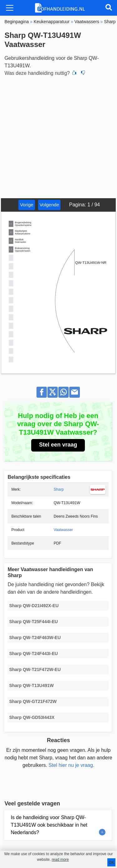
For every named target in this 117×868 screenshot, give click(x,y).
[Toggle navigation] (10, 8)
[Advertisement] (58, 136)
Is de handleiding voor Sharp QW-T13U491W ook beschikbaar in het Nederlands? (49, 825)
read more (60, 860)
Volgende (49, 205)
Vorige (27, 205)
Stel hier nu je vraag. (72, 765)
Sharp (59, 489)
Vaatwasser (63, 530)
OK (111, 862)
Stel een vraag (58, 445)
